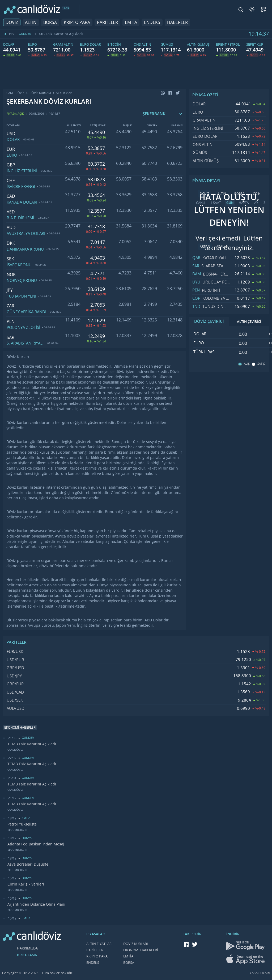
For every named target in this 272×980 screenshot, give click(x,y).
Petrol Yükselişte (22, 824)
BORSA (50, 22)
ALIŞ (247, 364)
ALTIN (31, 22)
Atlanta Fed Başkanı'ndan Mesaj (36, 844)
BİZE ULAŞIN (27, 955)
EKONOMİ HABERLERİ (141, 950)
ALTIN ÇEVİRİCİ (249, 322)
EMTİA (131, 22)
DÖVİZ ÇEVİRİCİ (209, 321)
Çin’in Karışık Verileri (26, 884)
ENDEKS (152, 22)
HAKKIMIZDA (27, 948)
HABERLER (177, 22)
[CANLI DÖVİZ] (32, 9)
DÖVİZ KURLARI (136, 944)
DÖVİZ (12, 22)
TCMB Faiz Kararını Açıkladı (59, 34)
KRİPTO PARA (77, 22)
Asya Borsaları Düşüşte (28, 864)
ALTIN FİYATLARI (99, 944)
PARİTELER (107, 22)
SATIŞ (261, 364)
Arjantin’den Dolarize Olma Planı (36, 904)
